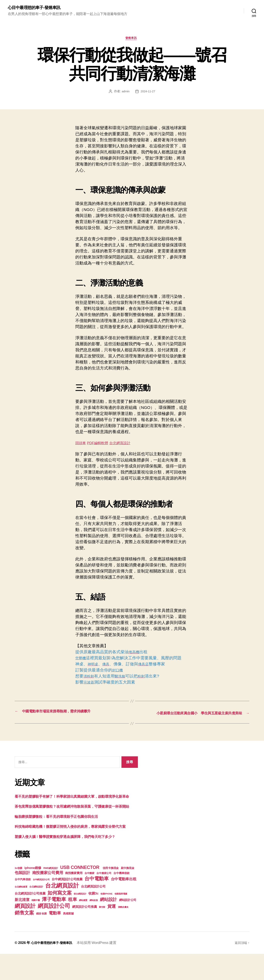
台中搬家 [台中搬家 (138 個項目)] (89, 899)
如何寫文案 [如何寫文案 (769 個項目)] (60, 919)
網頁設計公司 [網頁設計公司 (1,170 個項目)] (54, 932)
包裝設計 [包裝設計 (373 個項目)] (22, 899)
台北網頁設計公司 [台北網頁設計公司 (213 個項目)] (93, 912)
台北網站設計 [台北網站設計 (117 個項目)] (36, 913)
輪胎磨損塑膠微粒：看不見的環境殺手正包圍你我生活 (63, 836)
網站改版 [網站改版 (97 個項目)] (94, 926)
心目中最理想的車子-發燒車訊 (38, 8)
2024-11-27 (148, 93)
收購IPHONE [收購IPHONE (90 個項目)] (106, 920)
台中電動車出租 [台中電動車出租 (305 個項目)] (124, 905)
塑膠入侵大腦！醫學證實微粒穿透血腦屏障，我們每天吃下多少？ (73, 863)
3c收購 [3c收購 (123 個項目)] (18, 894)
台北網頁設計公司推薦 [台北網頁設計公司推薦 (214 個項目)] (30, 919)
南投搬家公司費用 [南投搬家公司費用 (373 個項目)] (48, 899)
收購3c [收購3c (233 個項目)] (93, 920)
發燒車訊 (132, 40)
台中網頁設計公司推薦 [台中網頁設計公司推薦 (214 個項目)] (67, 905)
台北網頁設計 (127, 445)
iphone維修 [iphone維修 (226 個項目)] (33, 894)
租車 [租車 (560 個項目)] (72, 926)
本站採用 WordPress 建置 (102, 969)
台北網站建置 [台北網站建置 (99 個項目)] (21, 913)
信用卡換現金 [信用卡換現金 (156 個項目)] (111, 894)
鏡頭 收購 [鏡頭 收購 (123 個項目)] (41, 940)
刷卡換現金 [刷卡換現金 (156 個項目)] (128, 894)
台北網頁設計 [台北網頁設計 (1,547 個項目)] (62, 912)
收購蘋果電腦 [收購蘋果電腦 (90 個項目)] (121, 920)
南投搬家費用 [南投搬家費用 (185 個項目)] (74, 899)
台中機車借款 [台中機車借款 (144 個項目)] (121, 899)
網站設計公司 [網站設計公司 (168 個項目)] (128, 926)
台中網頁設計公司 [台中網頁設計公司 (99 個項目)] (41, 906)
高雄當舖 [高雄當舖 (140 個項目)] (68, 940)
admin (125, 93)
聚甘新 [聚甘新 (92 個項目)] (102, 933)
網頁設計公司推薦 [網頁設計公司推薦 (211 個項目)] (84, 933)
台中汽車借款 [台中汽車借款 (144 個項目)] (23, 906)
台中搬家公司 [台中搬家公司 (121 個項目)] (104, 899)
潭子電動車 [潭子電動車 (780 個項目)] (54, 925)
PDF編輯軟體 (101, 445)
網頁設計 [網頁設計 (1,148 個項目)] (25, 932)
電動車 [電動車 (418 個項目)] (55, 939)
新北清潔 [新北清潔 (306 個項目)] (22, 926)
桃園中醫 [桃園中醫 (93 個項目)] (36, 926)
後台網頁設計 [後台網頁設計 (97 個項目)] (80, 920)
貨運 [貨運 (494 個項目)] (112, 932)
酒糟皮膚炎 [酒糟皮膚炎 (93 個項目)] (123, 933)
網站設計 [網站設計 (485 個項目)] (108, 926)
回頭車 (81, 445)
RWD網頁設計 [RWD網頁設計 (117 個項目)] (51, 894)
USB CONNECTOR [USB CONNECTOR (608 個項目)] (80, 894)
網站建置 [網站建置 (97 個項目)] (83, 926)
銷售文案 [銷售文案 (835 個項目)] (24, 939)
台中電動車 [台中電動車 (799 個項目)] (97, 905)
